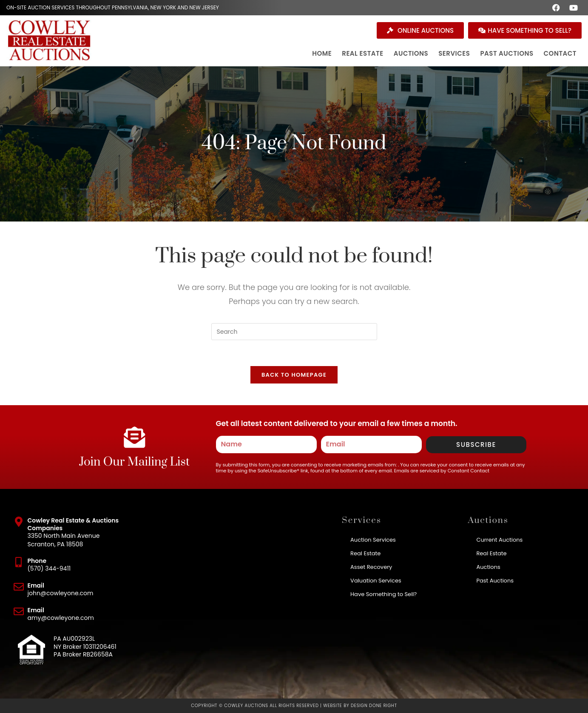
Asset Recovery (371, 567)
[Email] (19, 587)
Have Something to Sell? (383, 594)
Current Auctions (499, 540)
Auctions (488, 567)
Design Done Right (374, 706)
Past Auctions (495, 581)
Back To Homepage (294, 375)
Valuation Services (376, 581)
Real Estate (365, 553)
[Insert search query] (294, 332)
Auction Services (373, 540)
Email (36, 585)
